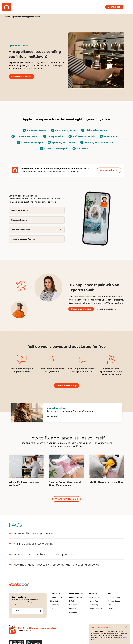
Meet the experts (105, 309)
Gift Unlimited (55, 601)
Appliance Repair (76, 597)
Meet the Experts (95, 609)
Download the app (21, 77)
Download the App (57, 597)
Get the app (114, 7)
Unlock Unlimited (109, 170)
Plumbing (73, 612)
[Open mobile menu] (128, 7)
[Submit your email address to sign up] (40, 611)
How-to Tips (93, 601)
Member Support (115, 601)
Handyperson (74, 605)
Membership (55, 605)
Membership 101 (95, 605)
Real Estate (54, 609)
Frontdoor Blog (95, 597)
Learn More (23, 631)
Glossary (111, 609)
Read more (52, 416)
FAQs (110, 605)
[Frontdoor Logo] (6, 7)
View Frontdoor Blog (67, 499)
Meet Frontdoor (114, 597)
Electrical (73, 609)
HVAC (71, 601)
